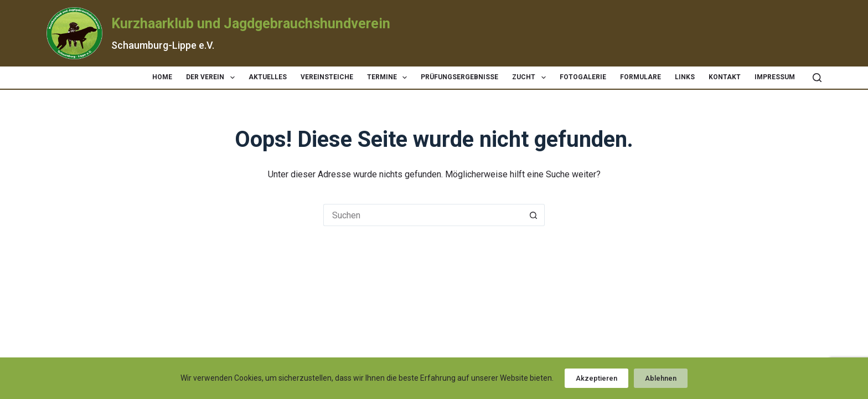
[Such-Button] (534, 215)
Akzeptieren (596, 378)
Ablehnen (661, 378)
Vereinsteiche (327, 77)
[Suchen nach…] (423, 215)
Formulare (640, 77)
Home (162, 77)
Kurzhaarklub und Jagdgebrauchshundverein (251, 24)
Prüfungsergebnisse (459, 77)
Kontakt (725, 77)
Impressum (775, 77)
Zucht (531, 78)
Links (685, 77)
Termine (389, 78)
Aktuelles (268, 77)
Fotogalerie (583, 77)
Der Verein (212, 78)
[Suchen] (817, 78)
